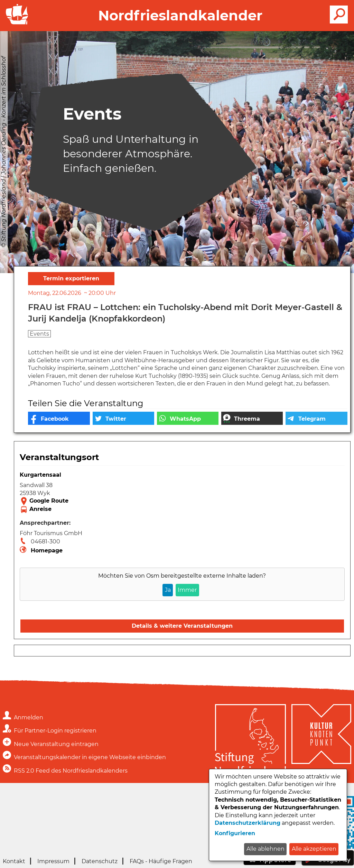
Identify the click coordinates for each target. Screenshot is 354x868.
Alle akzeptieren (314, 849)
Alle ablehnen (265, 849)
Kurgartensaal (40, 475)
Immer (187, 590)
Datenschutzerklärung (248, 823)
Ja (168, 590)
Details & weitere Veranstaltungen (182, 626)
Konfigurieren (235, 833)
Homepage (47, 550)
